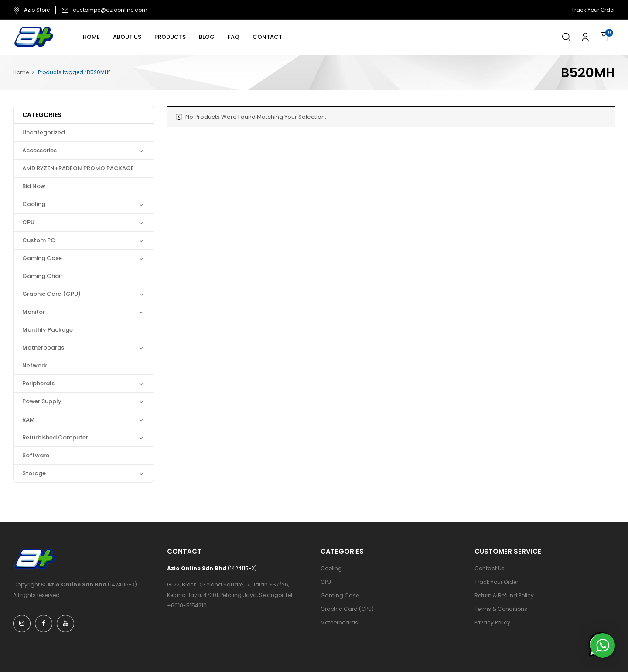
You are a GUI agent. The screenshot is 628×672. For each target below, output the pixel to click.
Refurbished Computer (55, 437)
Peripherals (38, 383)
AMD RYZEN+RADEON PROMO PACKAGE (78, 168)
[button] (605, 37)
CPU (28, 222)
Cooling (34, 204)
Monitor (34, 312)
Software (36, 455)
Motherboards (43, 348)
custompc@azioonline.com (110, 10)
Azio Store (31, 10)
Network (34, 365)
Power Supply (42, 401)
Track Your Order (593, 10)
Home (21, 72)
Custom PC (39, 240)
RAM (29, 420)
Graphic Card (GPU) (51, 294)
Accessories (39, 150)
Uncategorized (44, 132)
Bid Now (34, 186)
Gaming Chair (42, 276)
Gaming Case (42, 258)
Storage (34, 473)
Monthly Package (48, 330)
